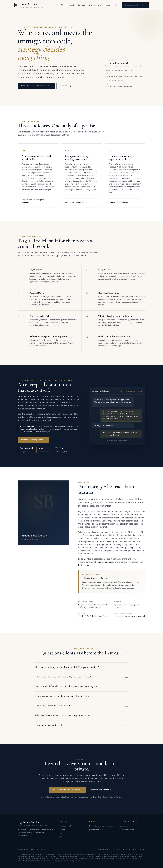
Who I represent (67, 5)
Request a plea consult (119, 204)
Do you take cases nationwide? (81, 727)
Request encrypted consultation (36, 86)
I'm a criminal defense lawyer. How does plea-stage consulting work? (81, 689)
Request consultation (135, 5)
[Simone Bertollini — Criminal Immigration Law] (29, 5)
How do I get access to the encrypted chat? (81, 708)
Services (81, 5)
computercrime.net (105, 564)
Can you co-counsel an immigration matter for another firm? (81, 698)
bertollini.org (84, 567)
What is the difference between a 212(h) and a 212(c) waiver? (81, 679)
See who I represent (68, 86)
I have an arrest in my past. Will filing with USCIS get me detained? (81, 669)
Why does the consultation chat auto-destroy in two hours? (81, 718)
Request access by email (33, 442)
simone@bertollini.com (101, 792)
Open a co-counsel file (76, 204)
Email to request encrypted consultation (38, 203)
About (108, 5)
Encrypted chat (95, 5)
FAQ (116, 5)
